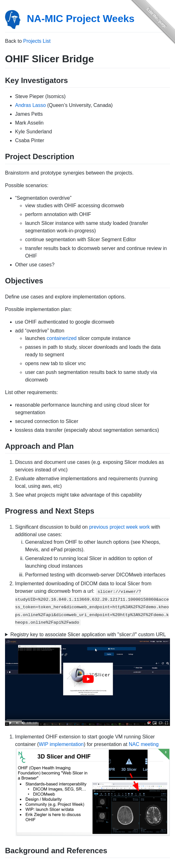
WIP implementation (61, 744)
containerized (62, 338)
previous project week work (120, 527)
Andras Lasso (30, 105)
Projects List (37, 41)
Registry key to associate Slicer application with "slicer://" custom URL (88, 634)
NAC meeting (144, 744)
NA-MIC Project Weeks (81, 19)
